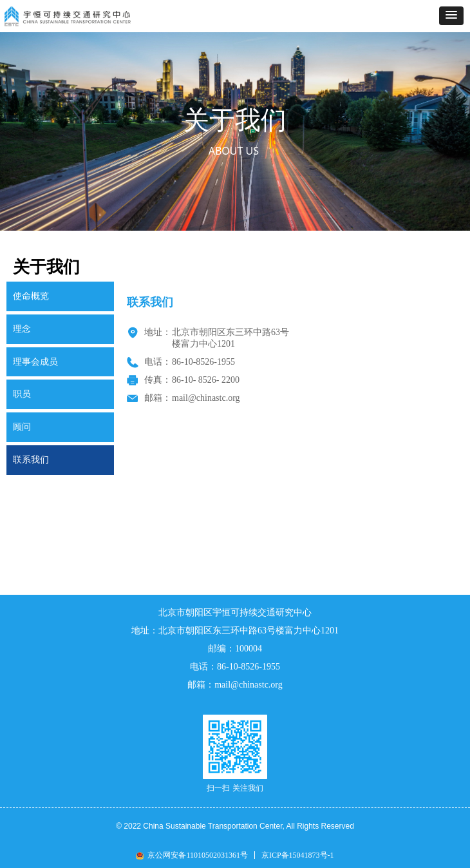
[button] (451, 16)
